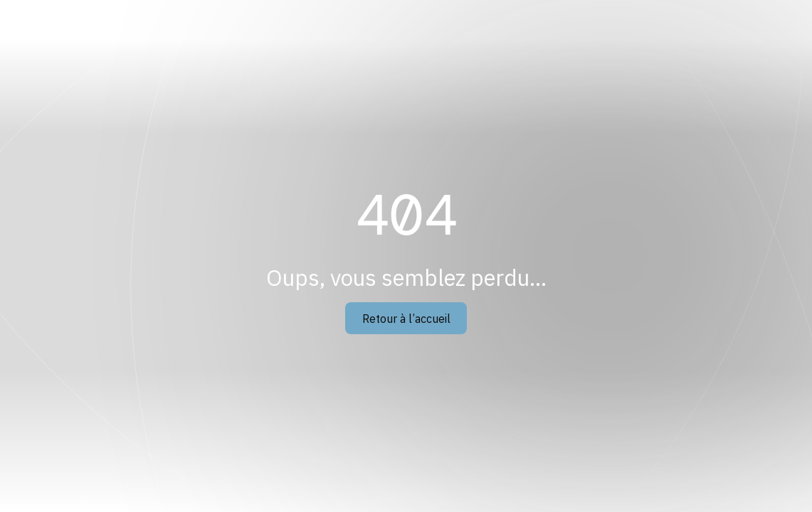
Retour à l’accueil (406, 319)
